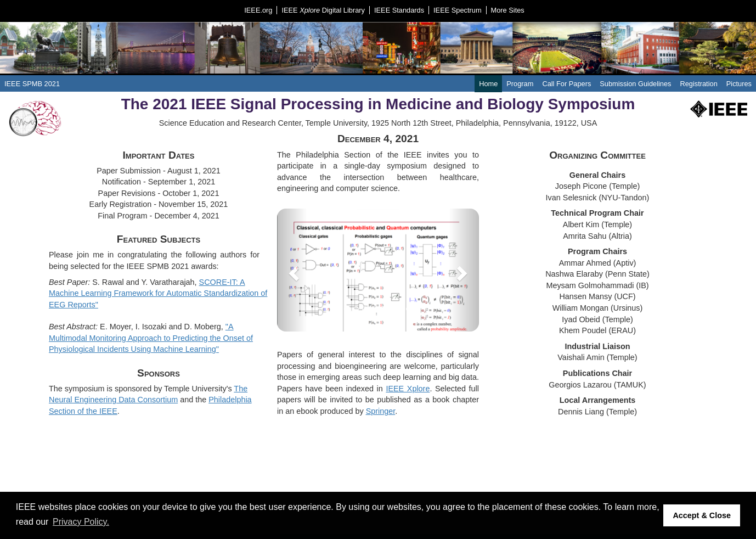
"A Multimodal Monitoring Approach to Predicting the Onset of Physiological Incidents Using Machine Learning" (151, 338)
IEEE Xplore (408, 389)
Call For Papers (566, 84)
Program (520, 84)
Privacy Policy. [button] (81, 522)
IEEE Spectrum (457, 10)
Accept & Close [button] (702, 515)
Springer (381, 411)
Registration (698, 84)
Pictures (739, 84)
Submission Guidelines (635, 84)
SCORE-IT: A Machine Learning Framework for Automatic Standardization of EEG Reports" (158, 293)
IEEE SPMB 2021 (32, 84)
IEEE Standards (399, 10)
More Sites (508, 10)
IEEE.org (258, 10)
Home (488, 84)
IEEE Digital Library (323, 10)
